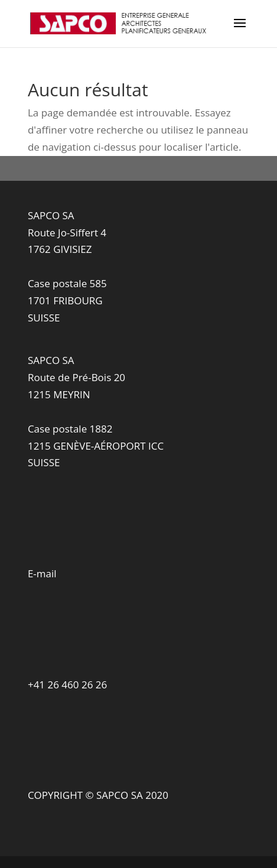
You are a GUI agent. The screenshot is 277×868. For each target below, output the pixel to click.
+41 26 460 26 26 (67, 685)
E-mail (42, 573)
